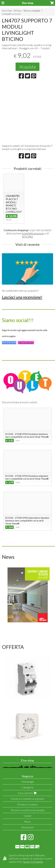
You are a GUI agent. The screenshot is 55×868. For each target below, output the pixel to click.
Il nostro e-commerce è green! (28, 799)
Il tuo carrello (27, 793)
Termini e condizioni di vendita (27, 810)
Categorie (27, 787)
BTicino (18, 11)
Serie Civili (7, 11)
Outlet (28, 816)
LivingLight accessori (11, 14)
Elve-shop (28, 3)
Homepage (28, 782)
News (27, 822)
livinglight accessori (33, 233)
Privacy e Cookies (28, 804)
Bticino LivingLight (32, 11)
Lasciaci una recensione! (22, 297)
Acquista (27, 67)
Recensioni (28, 827)
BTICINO (28, 237)
